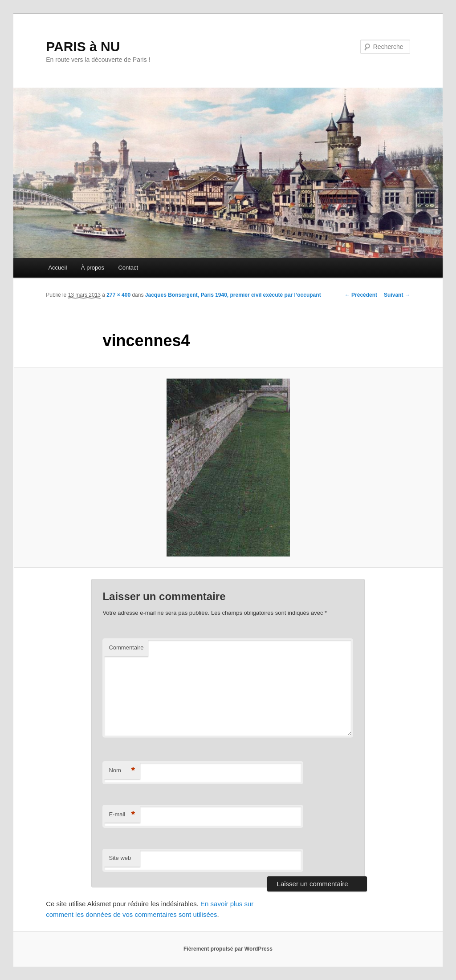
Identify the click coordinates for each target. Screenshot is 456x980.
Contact (128, 268)
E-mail (122, 815)
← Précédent (361, 295)
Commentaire (126, 647)
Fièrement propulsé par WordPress (228, 949)
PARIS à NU (83, 46)
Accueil (57, 268)
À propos (93, 268)
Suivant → (397, 295)
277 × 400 (118, 295)
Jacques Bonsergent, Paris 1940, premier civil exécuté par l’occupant (233, 295)
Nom (122, 771)
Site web (120, 858)
